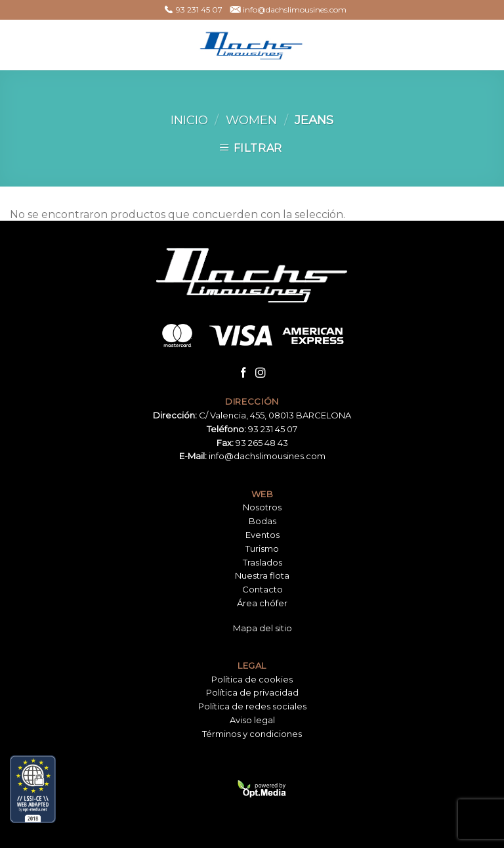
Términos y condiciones (252, 734)
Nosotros (262, 507)
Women (251, 120)
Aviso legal (252, 720)
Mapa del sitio (262, 628)
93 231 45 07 (273, 429)
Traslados (262, 562)
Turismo (262, 548)
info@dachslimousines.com (267, 456)
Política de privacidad (252, 692)
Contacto (262, 589)
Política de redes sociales (252, 706)
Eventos (262, 535)
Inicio (189, 120)
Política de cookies (252, 679)
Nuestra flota (262, 575)
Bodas (262, 521)
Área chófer (262, 603)
